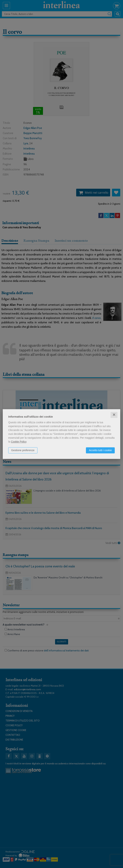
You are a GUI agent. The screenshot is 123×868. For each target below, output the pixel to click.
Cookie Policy (19, 442)
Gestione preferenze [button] (23, 450)
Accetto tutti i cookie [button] (100, 450)
